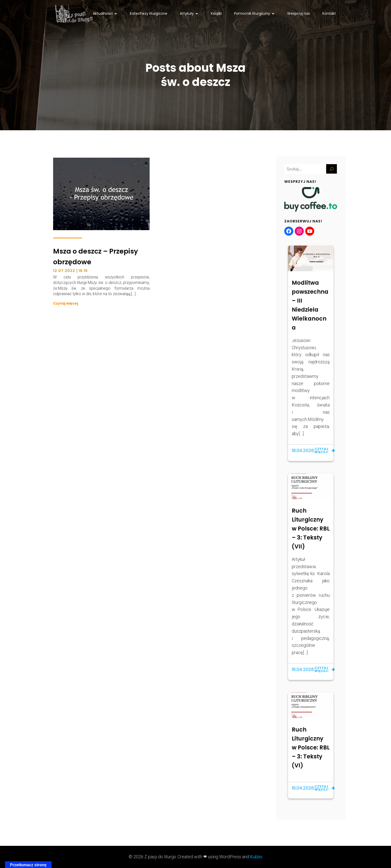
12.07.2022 (64, 271)
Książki (216, 13)
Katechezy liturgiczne (149, 13)
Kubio (256, 857)
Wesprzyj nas (299, 13)
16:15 (83, 271)
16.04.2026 (303, 669)
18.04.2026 (303, 450)
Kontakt (329, 13)
